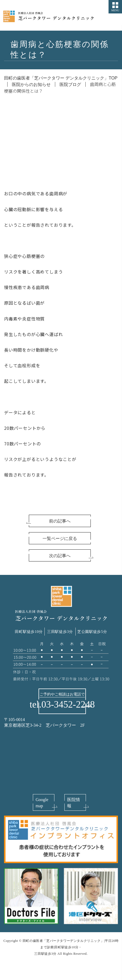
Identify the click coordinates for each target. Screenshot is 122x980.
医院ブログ (70, 84)
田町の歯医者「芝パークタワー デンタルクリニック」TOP (61, 78)
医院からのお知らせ (31, 84)
